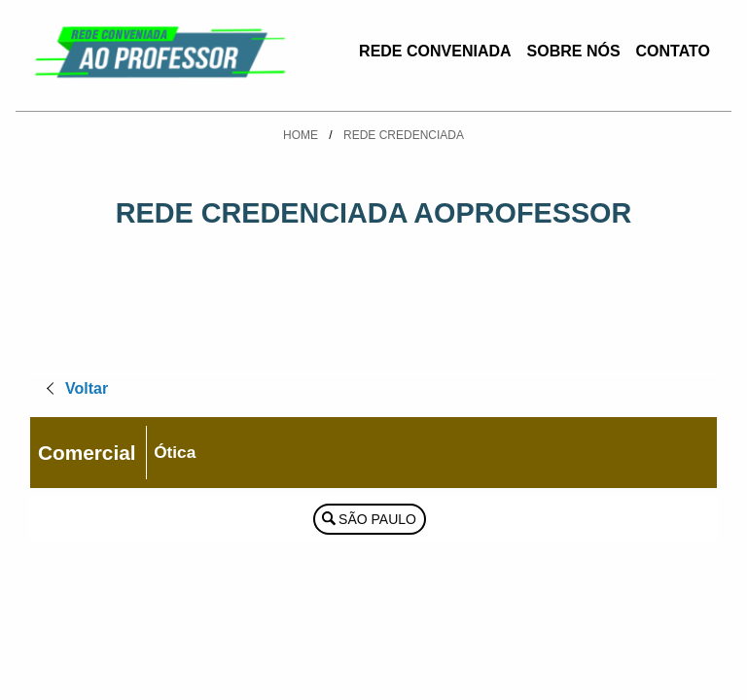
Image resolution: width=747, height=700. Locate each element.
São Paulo (377, 519)
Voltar (87, 388)
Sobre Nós (574, 51)
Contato (673, 51)
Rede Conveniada (435, 51)
